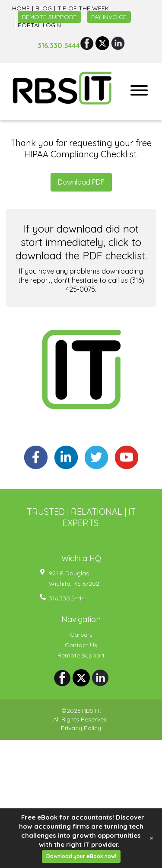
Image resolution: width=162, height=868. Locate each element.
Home (21, 12)
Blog (44, 12)
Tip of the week (83, 12)
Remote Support (49, 20)
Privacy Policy (81, 732)
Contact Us (81, 648)
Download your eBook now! (81, 856)
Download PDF (81, 185)
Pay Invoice (109, 20)
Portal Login (39, 29)
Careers (81, 638)
